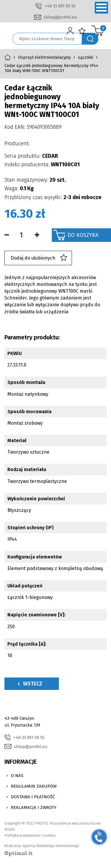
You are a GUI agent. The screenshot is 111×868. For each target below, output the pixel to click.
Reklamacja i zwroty (34, 807)
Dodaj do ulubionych (39, 258)
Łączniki (86, 57)
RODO (10, 829)
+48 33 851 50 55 (60, 6)
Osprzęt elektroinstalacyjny (44, 57)
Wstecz (30, 684)
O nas (17, 776)
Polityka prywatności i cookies (30, 835)
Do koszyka (83, 235)
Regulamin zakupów (34, 786)
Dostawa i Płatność (33, 797)
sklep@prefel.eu (60, 17)
